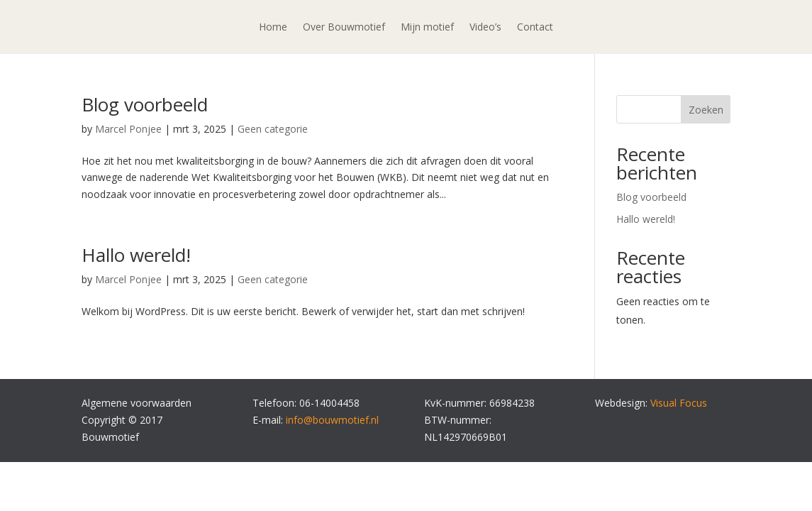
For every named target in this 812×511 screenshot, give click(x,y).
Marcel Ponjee (128, 129)
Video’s (485, 28)
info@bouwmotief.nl (332, 420)
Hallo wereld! (136, 255)
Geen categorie (273, 129)
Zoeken (706, 110)
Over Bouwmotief (344, 28)
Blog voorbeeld (145, 104)
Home (273, 28)
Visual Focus (679, 403)
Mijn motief (427, 28)
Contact (535, 28)
